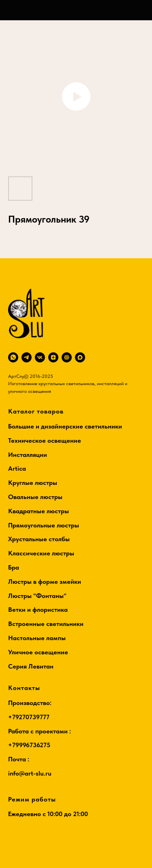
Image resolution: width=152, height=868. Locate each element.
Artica (17, 468)
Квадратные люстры (39, 511)
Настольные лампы (37, 638)
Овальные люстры (35, 497)
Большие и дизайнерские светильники (65, 426)
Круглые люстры (33, 483)
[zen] (53, 357)
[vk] (40, 357)
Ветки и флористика (38, 610)
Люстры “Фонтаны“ (37, 596)
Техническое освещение (45, 440)
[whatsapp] (13, 357)
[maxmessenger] (80, 357)
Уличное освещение (38, 652)
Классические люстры (41, 553)
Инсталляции (28, 455)
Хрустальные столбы (39, 539)
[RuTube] (67, 357)
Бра (14, 567)
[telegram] (27, 357)
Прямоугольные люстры (44, 525)
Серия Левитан (31, 666)
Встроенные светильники (46, 624)
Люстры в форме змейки (45, 582)
